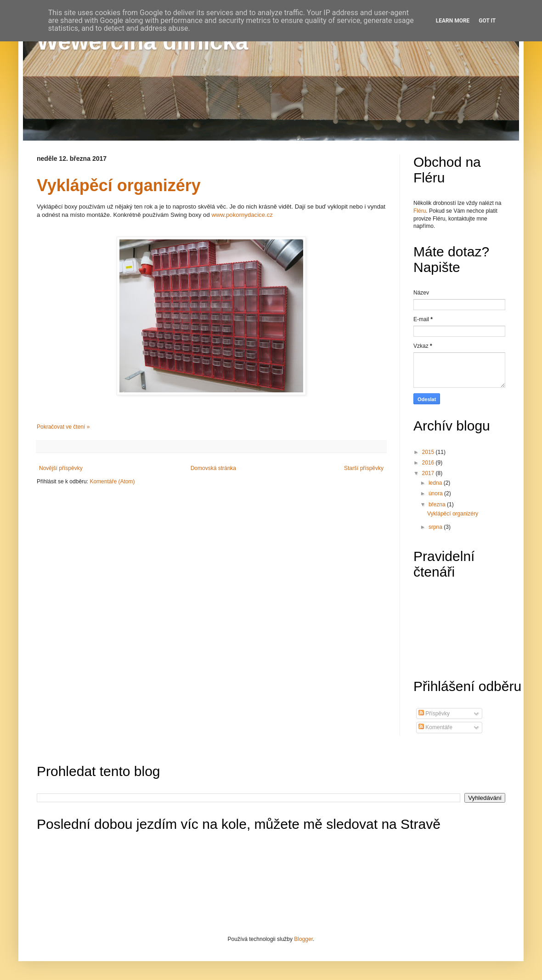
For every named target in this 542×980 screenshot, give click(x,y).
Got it (487, 21)
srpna (436, 527)
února (436, 493)
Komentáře (435, 727)
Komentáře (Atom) (112, 482)
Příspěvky (434, 714)
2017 (429, 473)
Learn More (453, 21)
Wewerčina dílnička (142, 42)
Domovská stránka (213, 468)
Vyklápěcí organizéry (119, 185)
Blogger (303, 939)
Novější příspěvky (61, 468)
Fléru (420, 211)
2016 (429, 463)
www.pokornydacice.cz (242, 215)
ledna (436, 483)
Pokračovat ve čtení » (63, 427)
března (438, 504)
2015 (429, 452)
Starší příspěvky (364, 468)
